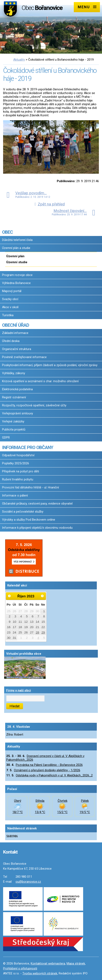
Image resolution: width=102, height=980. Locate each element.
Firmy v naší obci (19, 690)
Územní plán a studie (16, 248)
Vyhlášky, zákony (14, 373)
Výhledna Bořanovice (16, 283)
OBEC (7, 232)
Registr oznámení (14, 397)
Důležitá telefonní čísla (17, 240)
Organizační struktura (17, 349)
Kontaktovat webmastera (48, 963)
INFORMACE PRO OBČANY (28, 447)
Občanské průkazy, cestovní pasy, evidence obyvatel (37, 504)
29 (43, 632)
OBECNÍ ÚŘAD (16, 325)
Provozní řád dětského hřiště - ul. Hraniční (30, 487)
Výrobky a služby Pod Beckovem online (29, 520)
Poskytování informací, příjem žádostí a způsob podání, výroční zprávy (50, 365)
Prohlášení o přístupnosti (20, 968)
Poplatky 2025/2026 (16, 463)
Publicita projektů (14, 429)
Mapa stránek (76, 963)
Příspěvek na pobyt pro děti (21, 471)
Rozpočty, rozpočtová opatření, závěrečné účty (34, 405)
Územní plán (15, 256)
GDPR (6, 438)
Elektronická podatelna (17, 389)
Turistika (8, 315)
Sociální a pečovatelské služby (23, 512)
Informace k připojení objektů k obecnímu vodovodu (37, 528)
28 (37, 632)
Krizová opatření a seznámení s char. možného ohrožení (40, 381)
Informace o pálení (15, 495)
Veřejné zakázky (13, 421)
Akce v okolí (10, 307)
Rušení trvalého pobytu (18, 479)
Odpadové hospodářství (18, 455)
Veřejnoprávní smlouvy (18, 413)
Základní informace (15, 333)
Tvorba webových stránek (40, 973)
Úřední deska (11, 341)
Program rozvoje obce (17, 275)
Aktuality (19, 60)
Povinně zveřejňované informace (24, 357)
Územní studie (17, 262)
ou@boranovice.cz (28, 882)
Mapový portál (12, 291)
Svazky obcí (10, 299)
